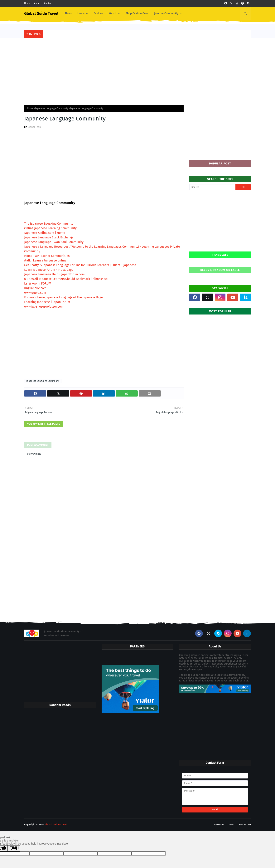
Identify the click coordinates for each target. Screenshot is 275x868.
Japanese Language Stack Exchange (49, 237)
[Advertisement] (137, 71)
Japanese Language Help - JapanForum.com (54, 274)
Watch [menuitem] (113, 13)
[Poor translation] (14, 848)
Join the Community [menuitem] (166, 13)
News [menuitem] (68, 13)
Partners (219, 824)
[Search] (212, 187)
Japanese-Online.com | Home (45, 233)
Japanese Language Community (52, 108)
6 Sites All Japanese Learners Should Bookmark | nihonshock (66, 279)
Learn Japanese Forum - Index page (49, 270)
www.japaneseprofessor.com (44, 307)
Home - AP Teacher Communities (47, 256)
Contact (48, 3)
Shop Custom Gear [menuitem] (137, 13)
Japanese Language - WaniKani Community (54, 242)
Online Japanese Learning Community (50, 228)
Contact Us (245, 824)
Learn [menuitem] (81, 13)
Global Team (34, 127)
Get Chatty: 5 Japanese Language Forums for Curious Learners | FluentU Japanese (80, 265)
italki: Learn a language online (45, 260)
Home (27, 3)
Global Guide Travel (41, 13)
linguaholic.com (35, 288)
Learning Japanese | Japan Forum (47, 302)
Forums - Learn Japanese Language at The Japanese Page (63, 297)
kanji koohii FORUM (38, 283)
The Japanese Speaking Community (49, 224)
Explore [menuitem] (98, 13)
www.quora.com (35, 293)
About (37, 3)
